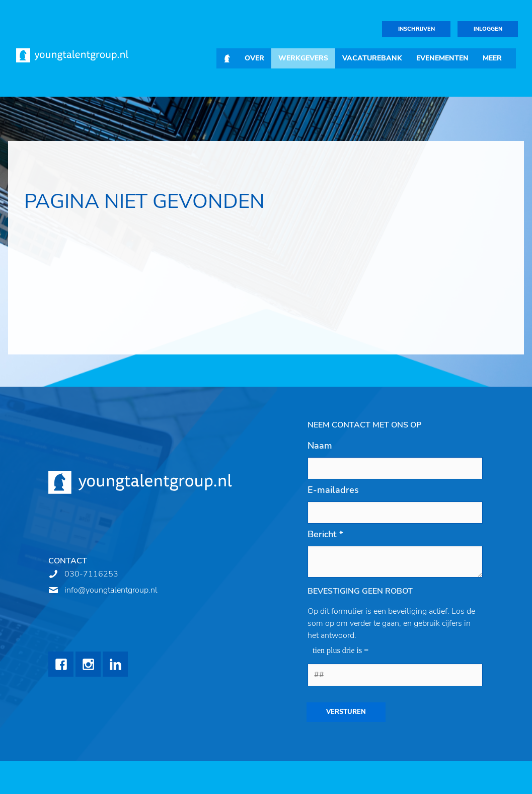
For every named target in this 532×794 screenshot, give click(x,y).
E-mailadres (333, 490)
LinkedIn (115, 664)
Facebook (61, 664)
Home (227, 58)
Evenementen (442, 58)
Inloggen (488, 29)
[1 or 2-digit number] (395, 675)
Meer (492, 58)
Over (254, 58)
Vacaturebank (372, 58)
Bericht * (325, 534)
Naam (320, 446)
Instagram (88, 664)
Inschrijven (416, 29)
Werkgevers (303, 58)
